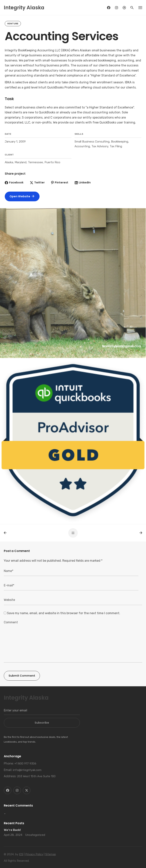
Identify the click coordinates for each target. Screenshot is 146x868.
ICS (21, 854)
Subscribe (42, 723)
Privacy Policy (34, 854)
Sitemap (51, 854)
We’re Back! (12, 830)
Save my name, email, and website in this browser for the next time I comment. (64, 613)
